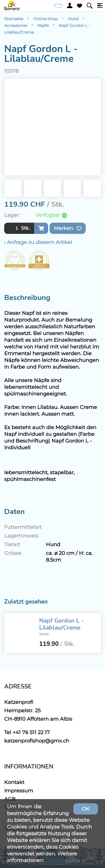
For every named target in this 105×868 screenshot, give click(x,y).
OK (86, 809)
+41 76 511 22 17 (31, 732)
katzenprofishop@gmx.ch (37, 741)
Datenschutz (62, 860)
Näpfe (43, 25)
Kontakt (14, 782)
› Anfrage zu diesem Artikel (38, 242)
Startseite (14, 19)
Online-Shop (46, 19)
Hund (73, 19)
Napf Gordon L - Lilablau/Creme (61, 624)
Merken (68, 228)
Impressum (19, 791)
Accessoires (16, 25)
